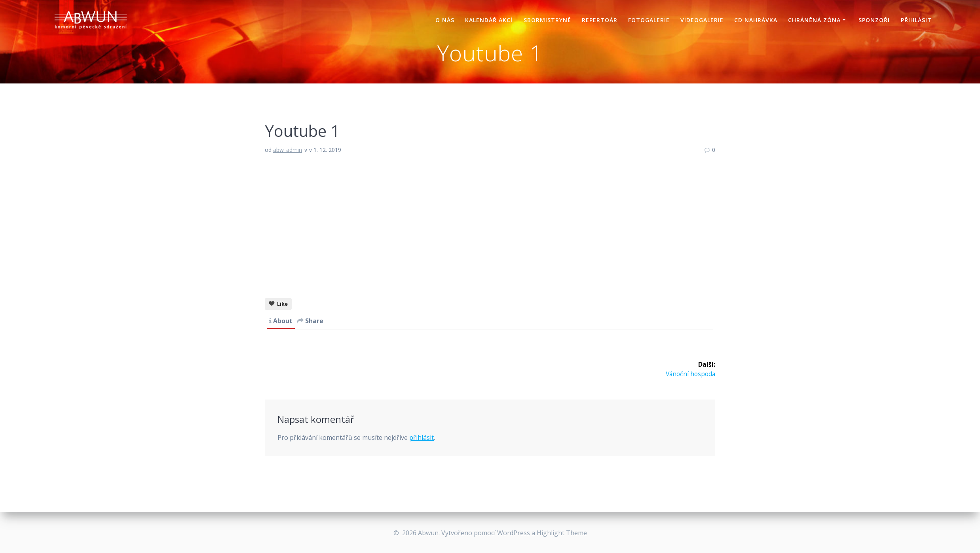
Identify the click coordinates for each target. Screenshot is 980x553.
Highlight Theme (562, 533)
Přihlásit (916, 20)
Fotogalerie (649, 20)
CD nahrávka (756, 20)
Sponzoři (874, 20)
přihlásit (422, 447)
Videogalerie (702, 20)
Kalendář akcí (489, 20)
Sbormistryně (547, 20)
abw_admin (288, 150)
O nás (445, 20)
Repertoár (600, 20)
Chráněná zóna (814, 20)
